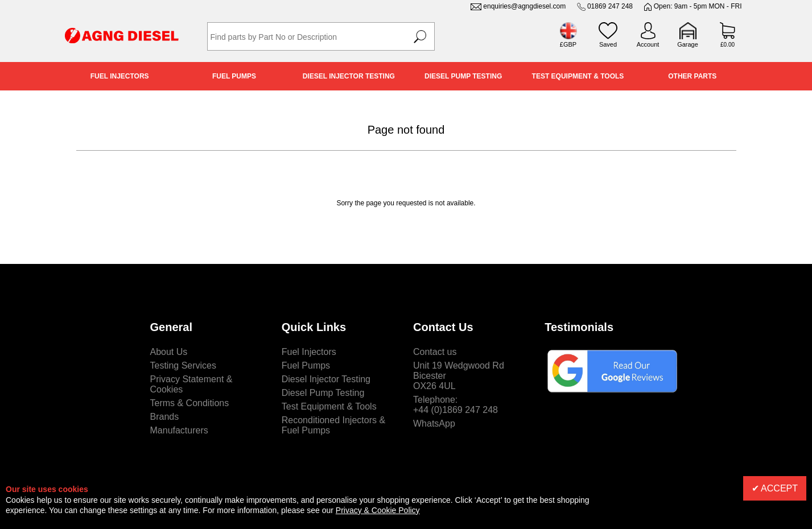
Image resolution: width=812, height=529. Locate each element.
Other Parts (692, 76)
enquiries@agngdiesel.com (524, 6)
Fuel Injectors (120, 76)
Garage (688, 44)
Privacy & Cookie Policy (378, 510)
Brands (165, 417)
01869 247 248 (610, 6)
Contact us (435, 352)
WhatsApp (434, 423)
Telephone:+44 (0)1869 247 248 (456, 405)
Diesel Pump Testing (463, 76)
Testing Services (184, 365)
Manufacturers (179, 430)
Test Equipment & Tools (578, 76)
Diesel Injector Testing (349, 76)
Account (648, 44)
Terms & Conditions (190, 403)
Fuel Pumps (234, 76)
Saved (608, 44)
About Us (169, 352)
